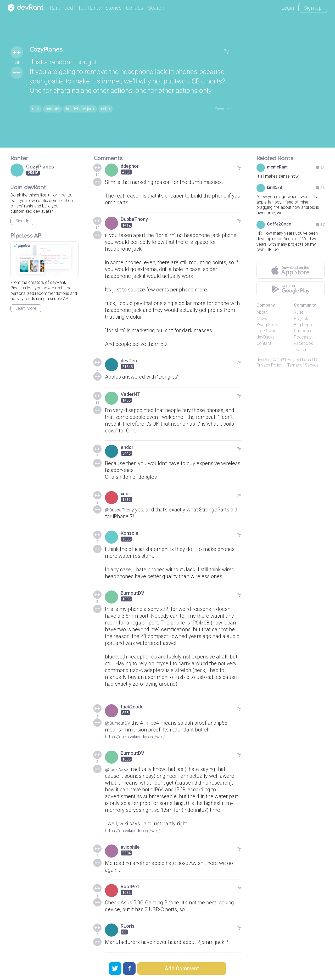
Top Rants (89, 8)
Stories (113, 8)
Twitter (300, 350)
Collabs (135, 8)
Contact (264, 343)
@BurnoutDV (120, 723)
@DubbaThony (122, 510)
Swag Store (267, 325)
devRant (264, 360)
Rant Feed (61, 8)
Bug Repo (303, 325)
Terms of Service (303, 365)
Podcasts (303, 337)
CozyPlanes (51, 50)
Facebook (303, 343)
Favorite (220, 108)
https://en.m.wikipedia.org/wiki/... (143, 736)
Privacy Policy (269, 365)
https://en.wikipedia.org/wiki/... (140, 830)
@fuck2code (119, 769)
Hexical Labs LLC (303, 360)
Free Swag (266, 331)
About (262, 312)
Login (288, 8)
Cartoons (302, 331)
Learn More (26, 308)
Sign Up (313, 8)
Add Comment (182, 968)
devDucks (266, 337)
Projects (302, 319)
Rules (299, 312)
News (262, 319)
